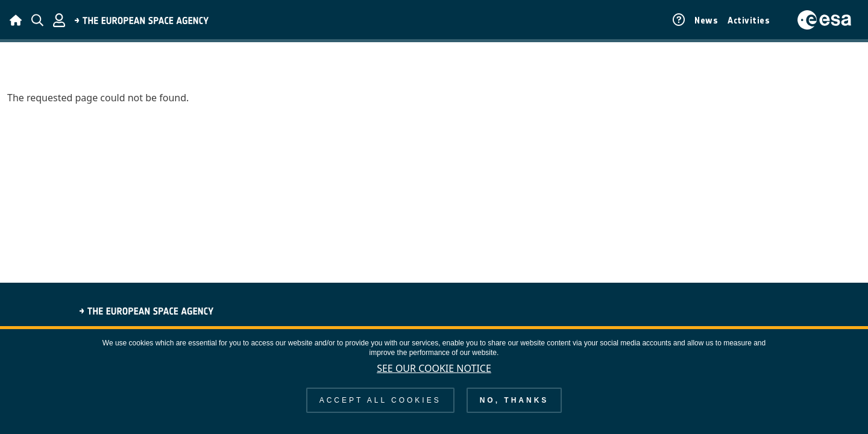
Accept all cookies (380, 410)
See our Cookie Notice (434, 378)
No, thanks (514, 410)
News (706, 20)
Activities (749, 20)
